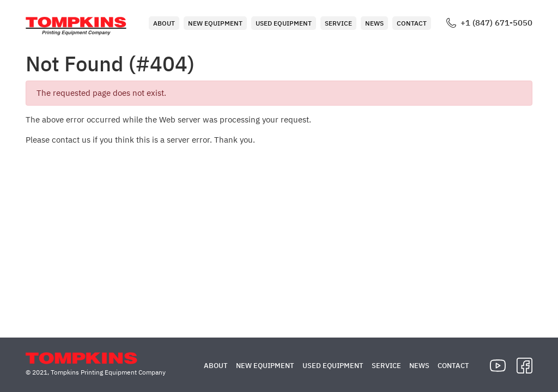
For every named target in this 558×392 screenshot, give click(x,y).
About (164, 23)
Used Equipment (284, 23)
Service (338, 23)
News (374, 23)
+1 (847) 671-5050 (496, 23)
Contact (412, 23)
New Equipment (215, 23)
